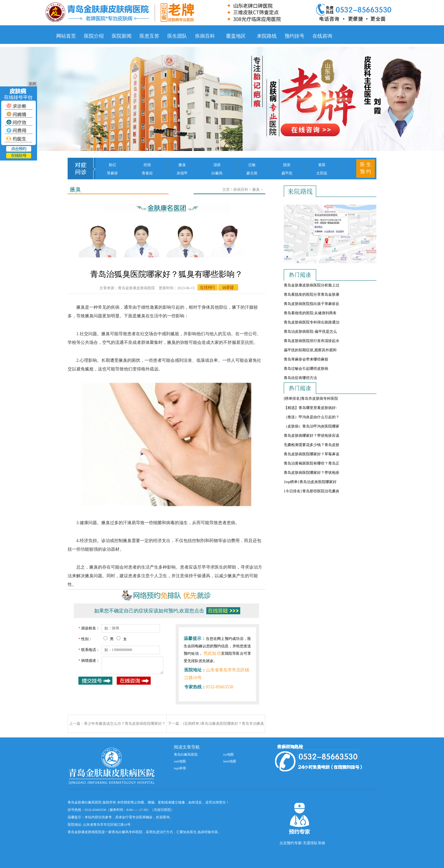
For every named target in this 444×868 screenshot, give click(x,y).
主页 (226, 190)
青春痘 (147, 173)
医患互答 (149, 36)
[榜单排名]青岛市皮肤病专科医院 (311, 399)
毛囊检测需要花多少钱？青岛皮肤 (312, 445)
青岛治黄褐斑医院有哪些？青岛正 (312, 463)
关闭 (32, 84)
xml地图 (180, 761)
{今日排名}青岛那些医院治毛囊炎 (312, 491)
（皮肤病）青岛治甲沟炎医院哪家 (312, 426)
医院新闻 (122, 36)
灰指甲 (182, 173)
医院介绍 (94, 36)
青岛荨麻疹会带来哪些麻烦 (306, 359)
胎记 (112, 165)
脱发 (287, 165)
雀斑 (322, 165)
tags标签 (180, 768)
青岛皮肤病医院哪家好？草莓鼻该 (312, 454)
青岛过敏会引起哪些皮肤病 (306, 369)
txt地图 (228, 754)
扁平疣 (287, 173)
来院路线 (267, 36)
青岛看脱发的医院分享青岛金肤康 (312, 294)
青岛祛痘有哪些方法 (300, 378)
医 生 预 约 (366, 168)
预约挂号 (295, 36)
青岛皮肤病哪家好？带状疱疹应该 (312, 436)
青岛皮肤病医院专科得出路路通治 (312, 322)
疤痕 (147, 165)
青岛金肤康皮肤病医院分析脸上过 (312, 285)
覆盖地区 (236, 36)
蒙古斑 (252, 173)
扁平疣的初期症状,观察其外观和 (310, 350)
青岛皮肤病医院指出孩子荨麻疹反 (312, 304)
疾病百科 (205, 36)
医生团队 (177, 36)
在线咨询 (322, 36)
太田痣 (322, 173)
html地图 (230, 761)
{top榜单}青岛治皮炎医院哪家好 (310, 482)
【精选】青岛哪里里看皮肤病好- (310, 408)
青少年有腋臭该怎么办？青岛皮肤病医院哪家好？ (125, 724)
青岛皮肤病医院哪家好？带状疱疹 (312, 473)
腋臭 (182, 165)
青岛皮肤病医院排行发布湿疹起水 (312, 341)
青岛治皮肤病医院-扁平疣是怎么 (310, 332)
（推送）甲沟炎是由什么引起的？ (312, 417)
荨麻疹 (112, 173)
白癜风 (217, 173)
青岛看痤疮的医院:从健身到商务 (310, 313)
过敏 (252, 165)
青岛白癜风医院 (186, 754)
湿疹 (217, 165)
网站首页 (66, 36)
